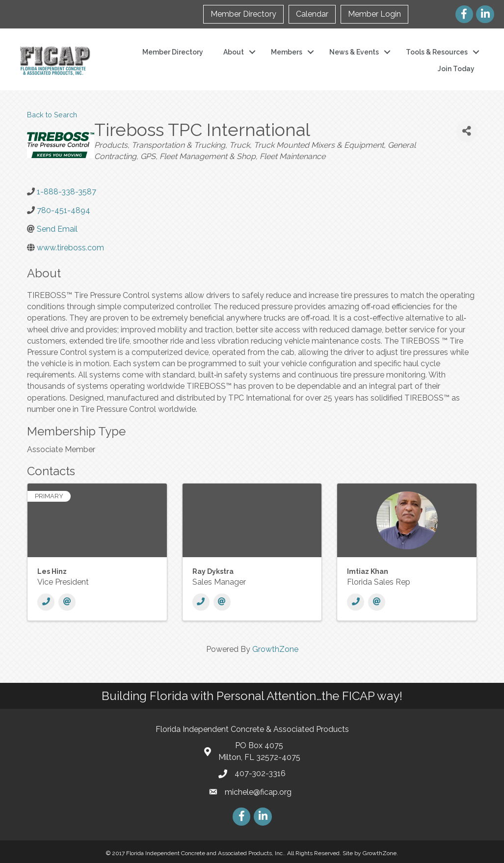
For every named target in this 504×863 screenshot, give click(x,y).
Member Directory (243, 14)
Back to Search (52, 115)
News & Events (354, 52)
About (234, 52)
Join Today (456, 69)
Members (287, 52)
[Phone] (46, 602)
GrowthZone (275, 649)
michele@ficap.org (258, 792)
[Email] (67, 602)
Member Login (374, 14)
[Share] (467, 131)
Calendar (312, 14)
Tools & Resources (437, 52)
